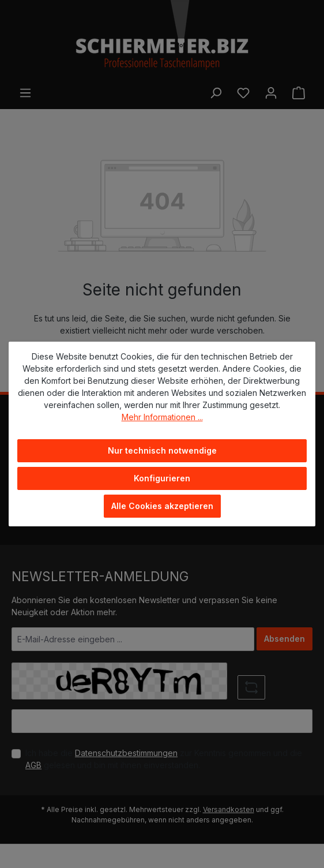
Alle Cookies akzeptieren (162, 506)
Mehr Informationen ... (162, 417)
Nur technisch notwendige (162, 450)
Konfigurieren (162, 478)
